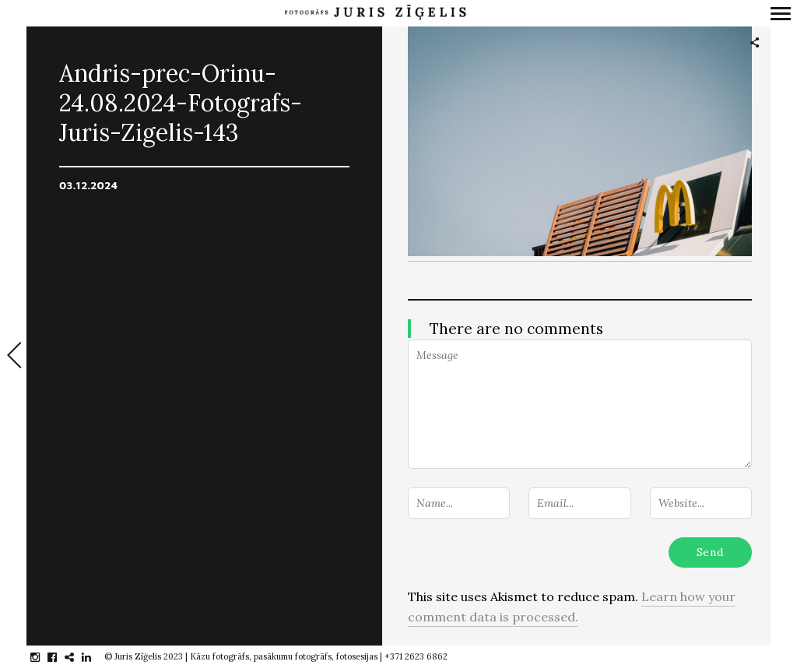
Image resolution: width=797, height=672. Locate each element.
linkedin (95, 657)
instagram (43, 657)
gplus (77, 657)
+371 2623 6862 (416, 656)
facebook (60, 657)
